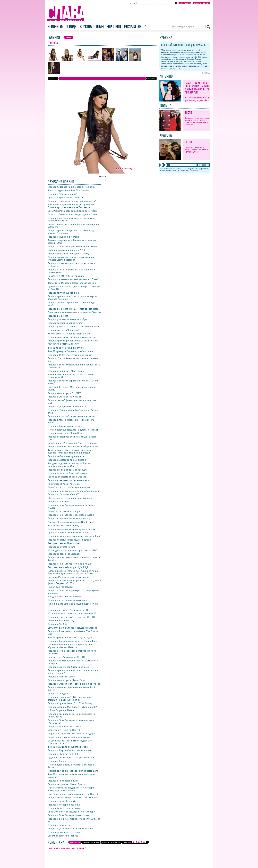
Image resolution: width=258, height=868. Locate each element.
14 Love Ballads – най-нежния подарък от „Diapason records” (70, 742)
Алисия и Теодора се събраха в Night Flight (71, 522)
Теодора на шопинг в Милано (63, 237)
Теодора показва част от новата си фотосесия (72, 337)
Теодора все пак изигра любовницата (68, 470)
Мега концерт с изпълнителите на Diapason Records (71, 766)
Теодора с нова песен (59, 825)
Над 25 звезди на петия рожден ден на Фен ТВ (73, 794)
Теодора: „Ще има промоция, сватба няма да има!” (71, 304)
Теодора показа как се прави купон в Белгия (71, 529)
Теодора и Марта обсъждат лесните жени (70, 750)
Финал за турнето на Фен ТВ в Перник (68, 190)
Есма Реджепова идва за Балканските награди (72, 211)
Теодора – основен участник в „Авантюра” (70, 518)
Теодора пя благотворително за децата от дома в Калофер (74, 559)
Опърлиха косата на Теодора (63, 836)
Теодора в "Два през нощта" (62, 194)
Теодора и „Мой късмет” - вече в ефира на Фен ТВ (74, 684)
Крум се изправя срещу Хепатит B (66, 198)
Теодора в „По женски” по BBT (64, 494)
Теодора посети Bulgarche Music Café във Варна (73, 797)
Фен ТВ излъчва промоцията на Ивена (68, 747)
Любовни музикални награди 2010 (66, 250)
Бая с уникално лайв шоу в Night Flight (68, 567)
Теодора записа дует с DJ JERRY (64, 393)
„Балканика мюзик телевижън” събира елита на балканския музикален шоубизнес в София (73, 572)
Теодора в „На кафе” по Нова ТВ (65, 397)
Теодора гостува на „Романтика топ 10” (68, 610)
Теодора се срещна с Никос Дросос (66, 784)
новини (53, 27)
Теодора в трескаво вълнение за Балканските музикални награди (72, 219)
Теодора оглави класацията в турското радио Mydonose (72, 265)
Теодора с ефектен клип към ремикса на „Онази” (73, 279)
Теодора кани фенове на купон (64, 808)
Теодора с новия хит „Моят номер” (66, 371)
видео (74, 27)
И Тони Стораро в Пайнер (61, 710)
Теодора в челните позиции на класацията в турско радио (71, 271)
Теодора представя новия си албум (66, 323)
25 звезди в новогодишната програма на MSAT (73, 550)
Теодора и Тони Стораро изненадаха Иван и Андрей (71, 506)
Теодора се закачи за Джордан (64, 554)
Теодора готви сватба (59, 502)
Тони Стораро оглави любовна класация (69, 737)
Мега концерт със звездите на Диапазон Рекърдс (74, 430)
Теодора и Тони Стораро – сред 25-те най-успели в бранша (74, 592)
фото (64, 27)
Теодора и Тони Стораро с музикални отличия (72, 246)
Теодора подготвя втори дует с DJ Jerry (68, 254)
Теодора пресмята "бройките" (63, 330)
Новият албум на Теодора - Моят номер (69, 334)
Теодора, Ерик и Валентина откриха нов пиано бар (73, 360)
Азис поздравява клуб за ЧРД (63, 526)
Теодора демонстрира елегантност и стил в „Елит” (74, 536)
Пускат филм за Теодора (61, 587)
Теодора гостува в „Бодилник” (64, 293)
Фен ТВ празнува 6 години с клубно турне (70, 637)
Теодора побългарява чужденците (66, 456)
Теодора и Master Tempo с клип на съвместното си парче (73, 662)
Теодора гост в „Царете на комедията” (68, 600)
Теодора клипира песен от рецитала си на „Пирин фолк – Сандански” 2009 (74, 582)
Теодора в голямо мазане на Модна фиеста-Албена (71, 421)
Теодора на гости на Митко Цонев (66, 433)
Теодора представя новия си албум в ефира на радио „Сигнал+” (73, 672)
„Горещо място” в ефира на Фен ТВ (66, 657)
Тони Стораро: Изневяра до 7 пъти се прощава (72, 443)
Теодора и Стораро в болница (64, 805)
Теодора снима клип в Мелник (64, 832)
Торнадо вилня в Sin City (61, 621)
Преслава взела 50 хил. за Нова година (68, 533)
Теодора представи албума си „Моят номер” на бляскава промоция (72, 298)
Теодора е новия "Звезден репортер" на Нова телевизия (72, 652)
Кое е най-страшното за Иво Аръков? (184, 45)
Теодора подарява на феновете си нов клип (71, 187)
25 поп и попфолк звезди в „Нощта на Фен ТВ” (72, 613)
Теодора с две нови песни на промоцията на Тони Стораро (71, 715)
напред (151, 78)
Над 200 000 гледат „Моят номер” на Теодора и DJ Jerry (73, 388)
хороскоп (114, 27)
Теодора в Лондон (57, 761)
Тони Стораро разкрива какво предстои (69, 487)
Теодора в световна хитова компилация (69, 480)
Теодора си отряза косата (61, 547)
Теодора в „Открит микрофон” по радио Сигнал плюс (73, 411)
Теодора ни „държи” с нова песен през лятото (72, 416)
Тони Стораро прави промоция (64, 484)
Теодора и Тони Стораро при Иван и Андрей (71, 515)
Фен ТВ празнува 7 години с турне (66, 348)
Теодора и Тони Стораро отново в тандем (70, 564)
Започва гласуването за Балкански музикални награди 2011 (72, 241)
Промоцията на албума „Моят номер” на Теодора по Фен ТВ (74, 288)
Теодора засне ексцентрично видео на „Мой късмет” (71, 689)
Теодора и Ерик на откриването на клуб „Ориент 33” (74, 820)
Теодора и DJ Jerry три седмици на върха (69, 355)
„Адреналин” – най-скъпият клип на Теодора (71, 733)
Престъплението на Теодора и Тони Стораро (71, 812)
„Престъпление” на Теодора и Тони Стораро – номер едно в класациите (72, 789)
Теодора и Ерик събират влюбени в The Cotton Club (73, 633)
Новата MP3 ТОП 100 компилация (66, 276)
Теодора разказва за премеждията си (67, 460)
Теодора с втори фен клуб (62, 801)
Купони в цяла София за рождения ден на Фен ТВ (73, 605)
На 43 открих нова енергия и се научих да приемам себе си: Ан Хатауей (198, 88)
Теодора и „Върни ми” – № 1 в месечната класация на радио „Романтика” (69, 698)
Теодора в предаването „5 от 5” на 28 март (71, 703)
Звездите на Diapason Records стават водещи (72, 283)
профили (129, 27)
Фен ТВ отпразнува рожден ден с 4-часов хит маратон (72, 776)
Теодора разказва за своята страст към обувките (74, 326)
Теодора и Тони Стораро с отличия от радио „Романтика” (71, 722)
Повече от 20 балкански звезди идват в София (72, 214)
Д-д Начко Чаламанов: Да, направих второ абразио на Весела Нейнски (70, 646)
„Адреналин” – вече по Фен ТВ (64, 730)
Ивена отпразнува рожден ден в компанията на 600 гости (73, 225)
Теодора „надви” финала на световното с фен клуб (72, 402)
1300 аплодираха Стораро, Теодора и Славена (72, 628)
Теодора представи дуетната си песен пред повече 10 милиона (71, 232)
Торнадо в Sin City (57, 624)
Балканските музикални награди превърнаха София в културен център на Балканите (71, 206)
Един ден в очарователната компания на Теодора (74, 312)
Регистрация (185, 3)
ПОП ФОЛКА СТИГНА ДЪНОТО (63, 344)
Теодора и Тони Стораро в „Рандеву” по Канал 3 (73, 491)
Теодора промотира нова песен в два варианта (73, 341)
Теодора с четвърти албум (62, 677)
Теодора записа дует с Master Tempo (67, 680)
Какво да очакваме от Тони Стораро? (67, 477)
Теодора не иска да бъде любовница (67, 473)
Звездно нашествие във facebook (65, 597)
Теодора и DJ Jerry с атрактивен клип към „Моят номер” (73, 382)
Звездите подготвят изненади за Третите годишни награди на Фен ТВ (69, 465)
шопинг (99, 27)
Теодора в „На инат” (58, 316)
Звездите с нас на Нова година (64, 543)
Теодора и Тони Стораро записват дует (68, 815)
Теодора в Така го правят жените (65, 426)
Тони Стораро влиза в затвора (64, 511)
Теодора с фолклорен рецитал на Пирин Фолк (72, 641)
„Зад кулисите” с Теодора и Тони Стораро (70, 498)
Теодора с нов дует (58, 693)
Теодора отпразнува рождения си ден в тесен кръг (72, 438)
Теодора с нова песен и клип (63, 781)
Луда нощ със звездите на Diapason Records (71, 757)
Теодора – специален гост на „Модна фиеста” (72, 201)
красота (86, 27)
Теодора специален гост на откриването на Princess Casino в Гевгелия (71, 259)
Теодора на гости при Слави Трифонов (68, 667)
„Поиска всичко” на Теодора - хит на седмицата (73, 771)
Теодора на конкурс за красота (64, 726)
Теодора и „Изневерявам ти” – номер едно (70, 828)
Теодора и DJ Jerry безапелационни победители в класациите (74, 366)
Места (142, 27)
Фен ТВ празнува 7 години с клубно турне (70, 351)
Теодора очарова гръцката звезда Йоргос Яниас (73, 447)
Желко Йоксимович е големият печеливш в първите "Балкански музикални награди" (70, 451)
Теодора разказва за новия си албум (67, 319)
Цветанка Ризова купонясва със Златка (68, 577)
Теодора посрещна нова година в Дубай (69, 540)
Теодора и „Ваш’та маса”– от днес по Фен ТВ (71, 617)
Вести (188, 113)
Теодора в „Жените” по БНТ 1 (63, 754)
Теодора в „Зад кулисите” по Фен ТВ (67, 406)
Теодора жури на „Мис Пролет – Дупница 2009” (73, 707)
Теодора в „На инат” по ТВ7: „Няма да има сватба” (74, 309)
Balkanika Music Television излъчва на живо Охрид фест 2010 (71, 376)
